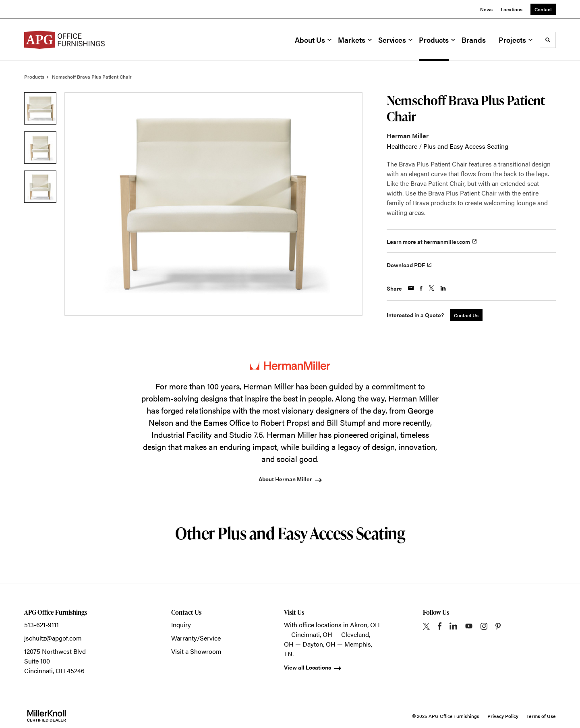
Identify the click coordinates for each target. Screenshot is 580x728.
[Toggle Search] (548, 40)
